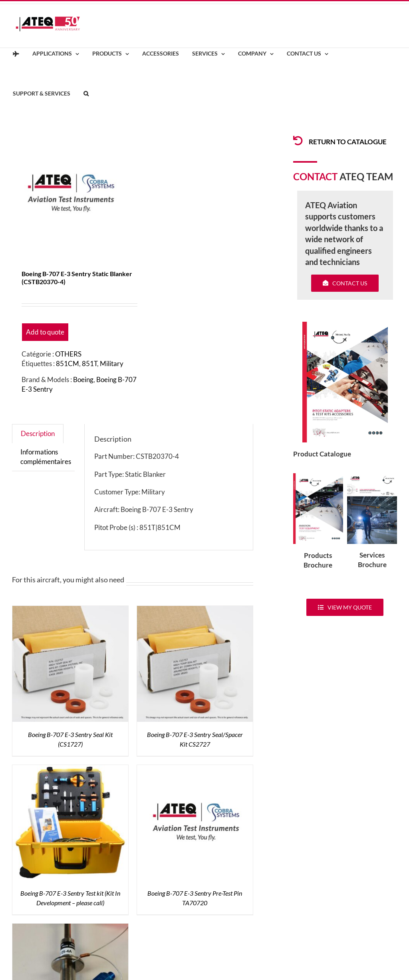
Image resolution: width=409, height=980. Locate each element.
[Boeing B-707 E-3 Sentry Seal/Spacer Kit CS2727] (195, 611)
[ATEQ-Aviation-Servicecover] (372, 477)
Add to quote (45, 332)
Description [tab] (38, 433)
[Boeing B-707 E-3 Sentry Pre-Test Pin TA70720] (195, 770)
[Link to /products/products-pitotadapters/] (298, 141)
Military (112, 364)
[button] (86, 94)
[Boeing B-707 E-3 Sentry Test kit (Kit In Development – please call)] (70, 770)
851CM (68, 364)
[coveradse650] (345, 325)
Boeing (83, 379)
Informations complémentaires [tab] (46, 457)
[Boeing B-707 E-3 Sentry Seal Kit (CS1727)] (70, 611)
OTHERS (68, 354)
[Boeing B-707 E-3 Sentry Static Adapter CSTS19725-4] (70, 928)
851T (89, 364)
